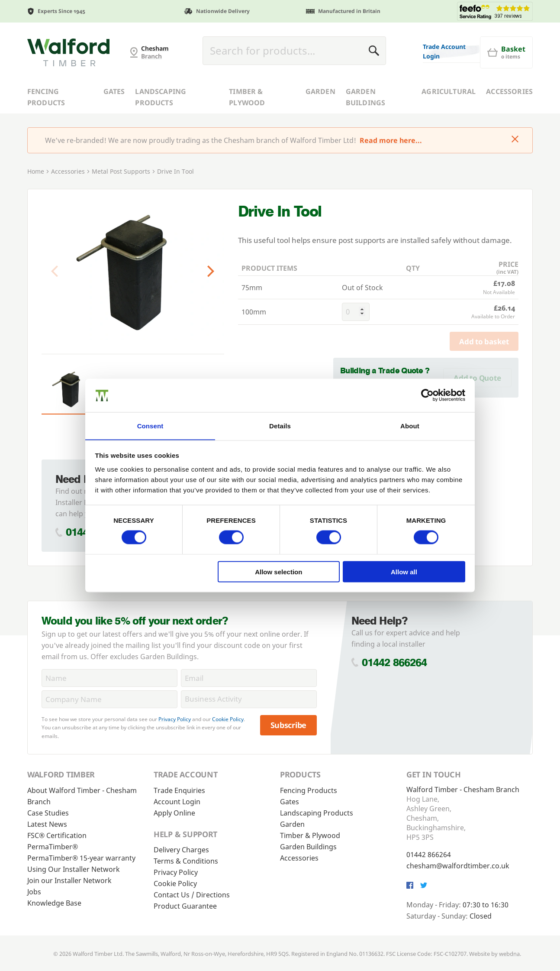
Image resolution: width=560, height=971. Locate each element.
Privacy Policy (175, 719)
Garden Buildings (365, 97)
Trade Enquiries (179, 790)
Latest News (47, 824)
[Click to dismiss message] (515, 140)
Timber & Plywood (247, 97)
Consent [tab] (150, 426)
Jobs (34, 892)
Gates (114, 91)
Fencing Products (46, 97)
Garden (320, 91)
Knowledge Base (54, 903)
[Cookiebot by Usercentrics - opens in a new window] (427, 395)
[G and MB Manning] (68, 52)
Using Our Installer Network (74, 869)
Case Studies (48, 813)
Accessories (509, 91)
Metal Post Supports (121, 171)
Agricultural (449, 91)
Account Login (177, 802)
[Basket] (506, 52)
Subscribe (289, 725)
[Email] (249, 678)
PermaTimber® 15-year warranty (81, 858)
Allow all (404, 572)
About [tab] (410, 426)
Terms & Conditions (186, 861)
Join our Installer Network (69, 880)
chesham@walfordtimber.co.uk (458, 866)
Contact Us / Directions (192, 895)
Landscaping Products (161, 97)
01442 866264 (394, 662)
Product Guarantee (185, 906)
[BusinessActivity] (249, 699)
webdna (509, 954)
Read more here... (391, 140)
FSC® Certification (57, 835)
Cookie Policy (228, 719)
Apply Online (174, 813)
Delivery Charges (181, 850)
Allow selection (278, 572)
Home (36, 171)
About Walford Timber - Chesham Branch (82, 796)
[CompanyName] (109, 699)
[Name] (109, 678)
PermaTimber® (53, 847)
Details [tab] (280, 426)
